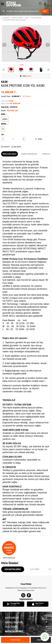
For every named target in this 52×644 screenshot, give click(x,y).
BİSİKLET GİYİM (17, 18)
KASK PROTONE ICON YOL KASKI (15, 20)
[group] (26, 43)
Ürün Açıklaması (9, 154)
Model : (10, 111)
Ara (45, 11)
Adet (3, 135)
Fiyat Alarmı (16, 147)
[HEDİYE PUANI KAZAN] (9, 549)
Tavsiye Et (5, 147)
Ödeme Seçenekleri (29, 154)
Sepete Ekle (15, 640)
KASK (27, 18)
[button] (22, 65)
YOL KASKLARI (36, 18)
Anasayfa (5, 18)
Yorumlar (46, 154)
